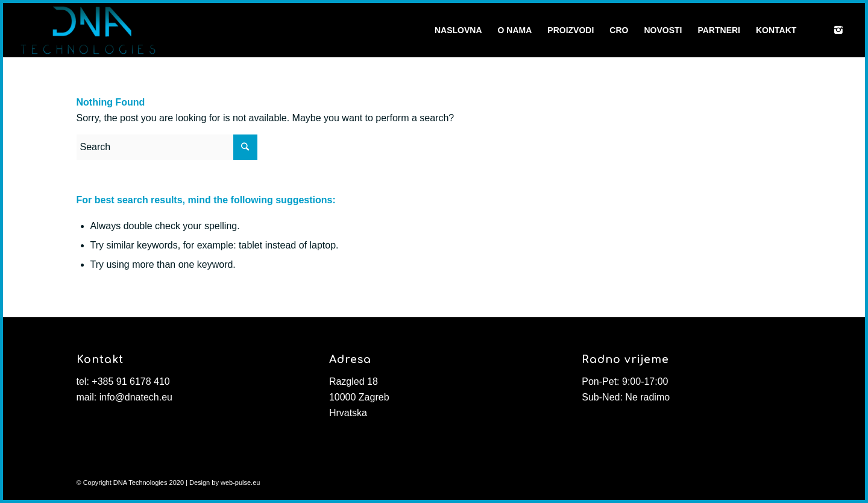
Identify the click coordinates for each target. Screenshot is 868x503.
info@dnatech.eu (136, 397)
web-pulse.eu (240, 482)
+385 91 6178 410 (131, 381)
